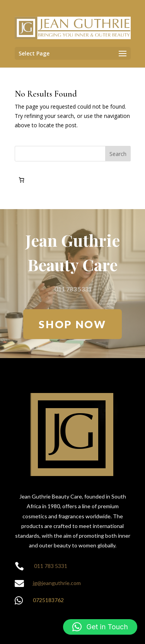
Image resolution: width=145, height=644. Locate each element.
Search (118, 154)
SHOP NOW (72, 324)
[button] (100, 627)
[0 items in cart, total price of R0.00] (21, 180)
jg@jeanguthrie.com (57, 583)
